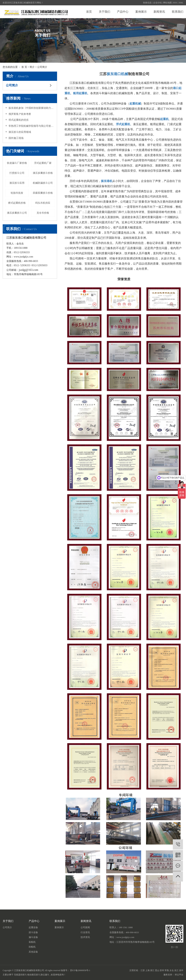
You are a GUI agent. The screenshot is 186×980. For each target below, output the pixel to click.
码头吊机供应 (43, 203)
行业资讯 (85, 932)
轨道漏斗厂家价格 (17, 163)
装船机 (32, 942)
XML (181, 3)
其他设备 (33, 952)
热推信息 (147, 3)
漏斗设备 (33, 937)
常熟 (167, 970)
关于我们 (105, 12)
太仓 (172, 970)
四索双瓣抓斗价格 (43, 193)
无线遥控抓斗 (20, 975)
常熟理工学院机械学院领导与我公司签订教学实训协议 (31, 126)
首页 (89, 12)
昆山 (157, 970)
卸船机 (32, 947)
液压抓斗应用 (17, 183)
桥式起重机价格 (17, 203)
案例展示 (141, 12)
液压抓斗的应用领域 (19, 132)
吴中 (181, 970)
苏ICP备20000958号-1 (80, 970)
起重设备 (33, 927)
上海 (147, 970)
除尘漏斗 (45, 975)
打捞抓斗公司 (17, 173)
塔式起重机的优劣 (18, 120)
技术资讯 (85, 937)
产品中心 (123, 12)
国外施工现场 (16, 138)
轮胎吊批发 (17, 193)
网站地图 (167, 3)
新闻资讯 (159, 12)
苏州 (162, 970)
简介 (32, 67)
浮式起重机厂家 (43, 163)
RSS (175, 3)
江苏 (143, 970)
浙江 (152, 970)
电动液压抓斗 (34, 975)
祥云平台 (179, 975)
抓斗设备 (33, 932)
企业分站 (157, 3)
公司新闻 (85, 927)
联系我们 (178, 12)
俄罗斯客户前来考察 (19, 114)
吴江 (176, 970)
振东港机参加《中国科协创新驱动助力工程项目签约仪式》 (31, 108)
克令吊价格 (43, 213)
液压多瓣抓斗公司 (17, 213)
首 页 (24, 67)
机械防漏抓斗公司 (43, 183)
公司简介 (12, 85)
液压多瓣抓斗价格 (43, 173)
